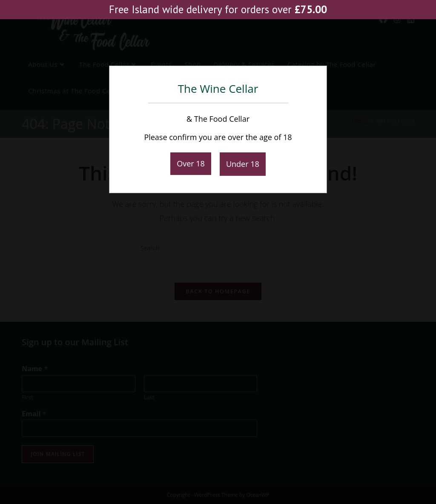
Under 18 (243, 164)
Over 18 (191, 163)
